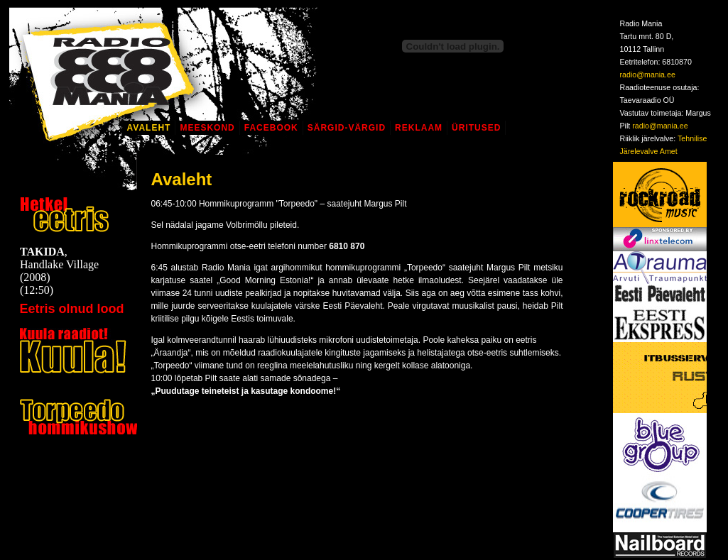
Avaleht (149, 128)
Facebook (271, 128)
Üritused (476, 128)
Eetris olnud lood (72, 309)
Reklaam (419, 128)
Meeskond (207, 128)
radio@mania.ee (648, 75)
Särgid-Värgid (347, 128)
